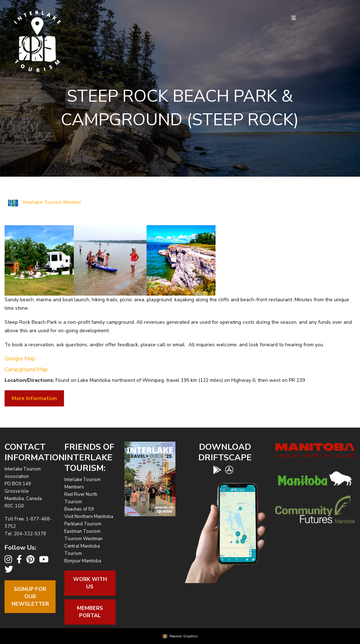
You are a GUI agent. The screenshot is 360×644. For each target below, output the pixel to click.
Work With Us (90, 583)
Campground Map (26, 370)
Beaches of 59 (79, 509)
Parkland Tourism (83, 524)
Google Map (20, 359)
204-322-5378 (30, 534)
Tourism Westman (83, 539)
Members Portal (90, 612)
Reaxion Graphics (184, 636)
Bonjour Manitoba (83, 561)
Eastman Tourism (82, 531)
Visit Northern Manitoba (89, 517)
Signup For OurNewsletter (30, 596)
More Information (34, 398)
